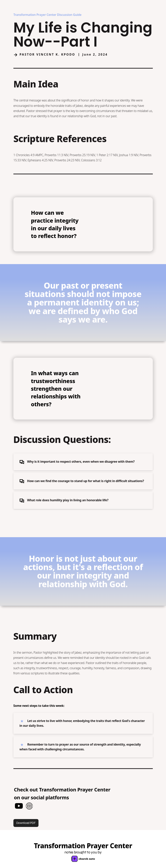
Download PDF (26, 823)
